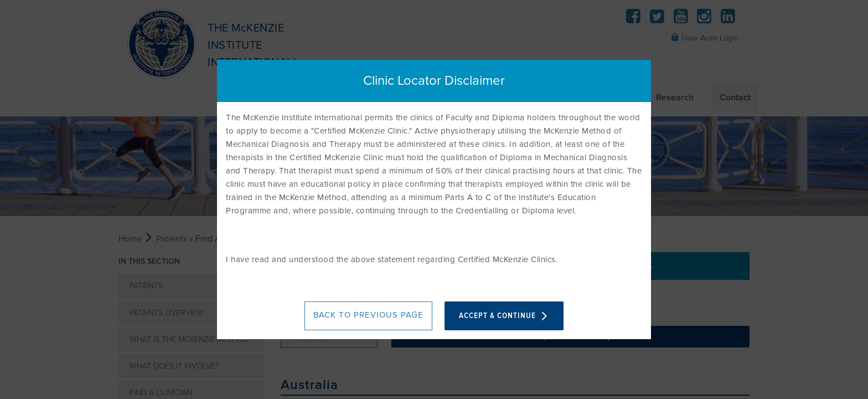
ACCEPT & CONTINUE (504, 316)
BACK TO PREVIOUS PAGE (368, 315)
